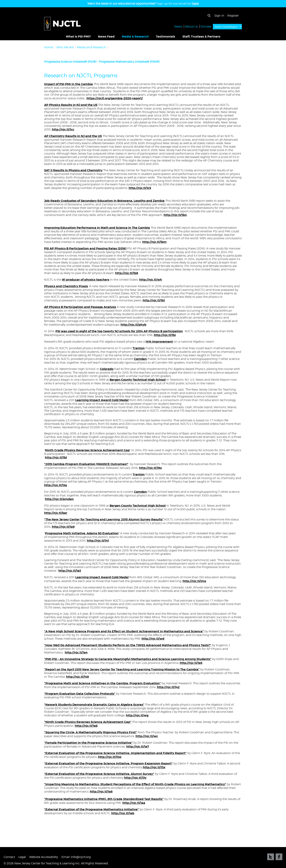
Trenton (139, 348)
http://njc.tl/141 (98, 541)
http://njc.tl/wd (153, 639)
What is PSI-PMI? (78, 37)
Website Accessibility (44, 857)
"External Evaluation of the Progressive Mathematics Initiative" (91, 809)
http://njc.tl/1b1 (154, 300)
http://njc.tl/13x (154, 767)
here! (195, 4)
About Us (191, 26)
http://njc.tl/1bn (175, 215)
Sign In (219, 16)
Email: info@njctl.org (76, 857)
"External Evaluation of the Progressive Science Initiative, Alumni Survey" (99, 774)
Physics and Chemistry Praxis (66, 286)
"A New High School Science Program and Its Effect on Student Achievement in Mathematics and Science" (124, 631)
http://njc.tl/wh (151, 280)
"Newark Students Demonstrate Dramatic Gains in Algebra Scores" (94, 705)
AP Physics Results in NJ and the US (71, 105)
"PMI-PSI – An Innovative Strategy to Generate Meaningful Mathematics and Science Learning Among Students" (128, 659)
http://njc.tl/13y (135, 778)
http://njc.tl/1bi (165, 335)
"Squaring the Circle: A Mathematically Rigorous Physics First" (91, 732)
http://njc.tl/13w (110, 757)
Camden (140, 359)
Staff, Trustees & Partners (201, 37)
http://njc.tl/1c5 (140, 188)
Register (233, 16)
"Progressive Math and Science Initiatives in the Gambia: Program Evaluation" (103, 683)
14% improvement (159, 342)
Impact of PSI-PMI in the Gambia (68, 84)
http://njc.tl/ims (194, 581)
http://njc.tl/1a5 (191, 663)
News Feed (106, 37)
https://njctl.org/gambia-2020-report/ (115, 98)
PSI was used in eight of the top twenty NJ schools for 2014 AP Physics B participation (119, 331)
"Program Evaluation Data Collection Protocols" (80, 694)
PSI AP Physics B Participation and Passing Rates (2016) (85, 248)
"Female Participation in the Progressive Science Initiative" (88, 743)
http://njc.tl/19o (150, 468)
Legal (22, 857)
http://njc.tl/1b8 (127, 273)
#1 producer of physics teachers (86, 280)
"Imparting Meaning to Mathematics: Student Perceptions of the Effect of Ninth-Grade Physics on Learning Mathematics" (135, 784)
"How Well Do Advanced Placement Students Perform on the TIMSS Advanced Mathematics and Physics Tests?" (128, 645)
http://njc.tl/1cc (63, 129)
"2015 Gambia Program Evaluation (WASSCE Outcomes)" (86, 464)
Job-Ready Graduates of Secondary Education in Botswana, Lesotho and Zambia (104, 201)
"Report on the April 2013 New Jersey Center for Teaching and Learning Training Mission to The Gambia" (122, 669)
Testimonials (166, 37)
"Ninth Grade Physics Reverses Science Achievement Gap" (88, 722)
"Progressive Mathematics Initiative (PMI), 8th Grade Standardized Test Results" (104, 799)
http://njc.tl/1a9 (63, 527)
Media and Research (92, 47)
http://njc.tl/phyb (133, 325)
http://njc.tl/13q (56, 485)
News (178, 26)
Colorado (107, 369)
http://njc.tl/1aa (134, 803)
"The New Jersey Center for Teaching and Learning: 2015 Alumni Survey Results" (104, 519)
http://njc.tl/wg (137, 715)
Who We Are (65, 47)
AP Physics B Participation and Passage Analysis (80, 307)
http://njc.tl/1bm (154, 242)
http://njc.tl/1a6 (86, 726)
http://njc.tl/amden (59, 499)
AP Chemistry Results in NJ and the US (73, 136)
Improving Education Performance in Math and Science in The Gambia (97, 228)
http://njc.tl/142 (168, 687)
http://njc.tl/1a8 (101, 792)
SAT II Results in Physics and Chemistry (73, 170)
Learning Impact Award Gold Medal (102, 400)
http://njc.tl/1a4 (76, 653)
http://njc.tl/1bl (56, 458)
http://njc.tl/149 (77, 677)
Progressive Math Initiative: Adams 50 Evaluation (82, 533)
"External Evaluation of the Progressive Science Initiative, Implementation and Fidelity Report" (115, 753)
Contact (9, 857)
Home (49, 47)
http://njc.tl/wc (147, 736)
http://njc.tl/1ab (123, 813)
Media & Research (135, 37)
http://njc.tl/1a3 (70, 571)
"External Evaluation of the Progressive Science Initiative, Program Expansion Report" (108, 763)
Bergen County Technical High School (138, 380)
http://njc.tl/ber (56, 513)
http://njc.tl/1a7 (138, 747)
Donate (206, 26)
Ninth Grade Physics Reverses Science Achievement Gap (87, 450)
